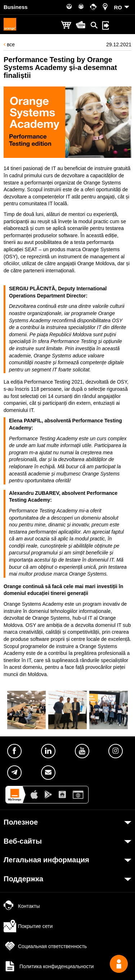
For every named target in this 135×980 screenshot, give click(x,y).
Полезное (21, 822)
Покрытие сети (28, 926)
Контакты (22, 906)
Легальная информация (46, 860)
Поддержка (23, 879)
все (9, 44)
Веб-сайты (23, 841)
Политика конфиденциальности (49, 966)
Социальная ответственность (45, 946)
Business (16, 7)
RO (118, 7)
